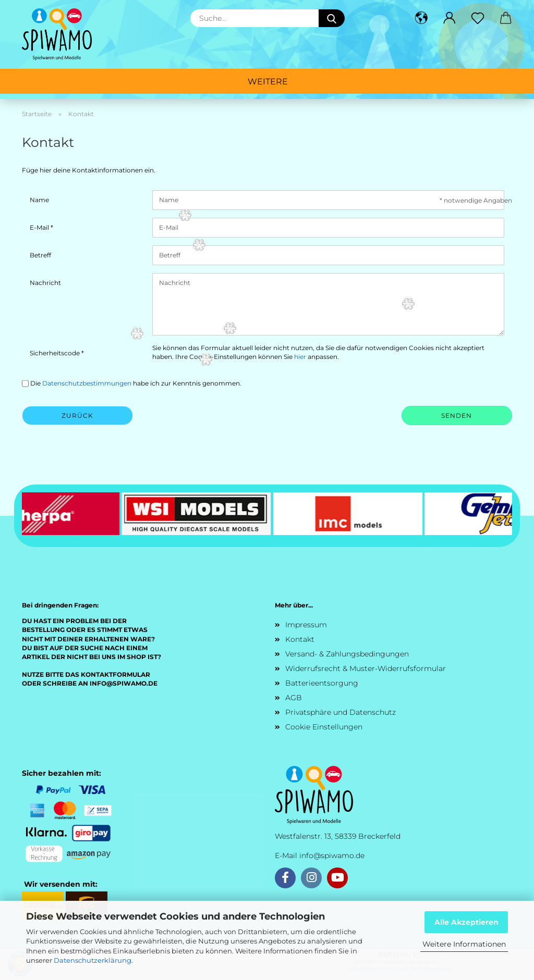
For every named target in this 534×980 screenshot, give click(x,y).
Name (39, 200)
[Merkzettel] (478, 18)
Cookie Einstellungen (324, 727)
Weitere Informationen (464, 944)
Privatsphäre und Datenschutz (341, 712)
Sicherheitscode (56, 353)
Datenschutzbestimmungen (87, 383)
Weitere (268, 82)
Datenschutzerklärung (93, 960)
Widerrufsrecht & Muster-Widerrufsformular (366, 668)
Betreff (40, 255)
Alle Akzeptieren (466, 922)
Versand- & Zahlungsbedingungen (347, 654)
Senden (457, 415)
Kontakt (300, 639)
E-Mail (40, 227)
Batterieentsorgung (322, 683)
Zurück (77, 415)
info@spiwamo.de (332, 855)
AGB (294, 698)
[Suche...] (332, 18)
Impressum (306, 625)
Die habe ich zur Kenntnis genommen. (136, 383)
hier (300, 357)
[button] (421, 18)
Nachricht (45, 283)
